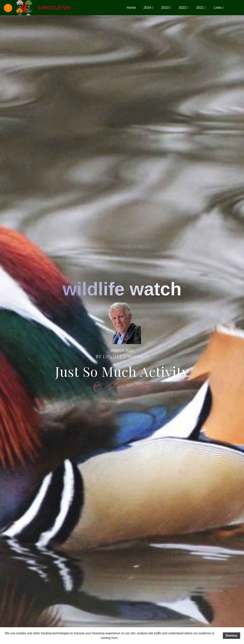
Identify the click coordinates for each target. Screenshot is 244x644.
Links (218, 8)
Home (131, 8)
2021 (200, 8)
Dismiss (232, 636)
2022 (182, 8)
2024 (147, 8)
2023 (165, 8)
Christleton (54, 8)
